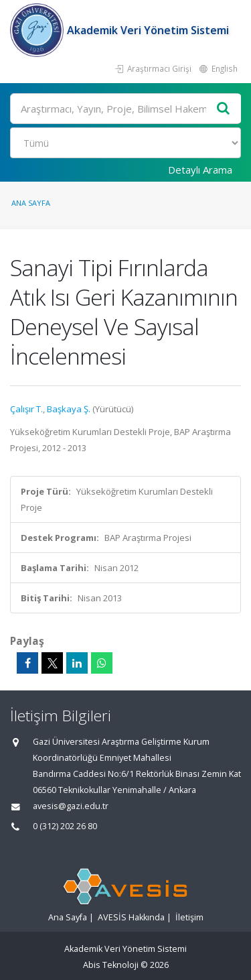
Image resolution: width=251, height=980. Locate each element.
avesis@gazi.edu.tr (71, 806)
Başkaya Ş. (69, 409)
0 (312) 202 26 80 (65, 826)
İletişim (189, 917)
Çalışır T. (26, 409)
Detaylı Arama (200, 170)
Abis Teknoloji (111, 965)
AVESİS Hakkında (131, 917)
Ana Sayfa (31, 203)
